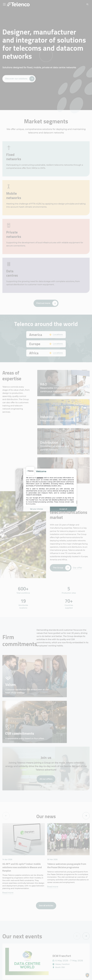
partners (40, 478)
